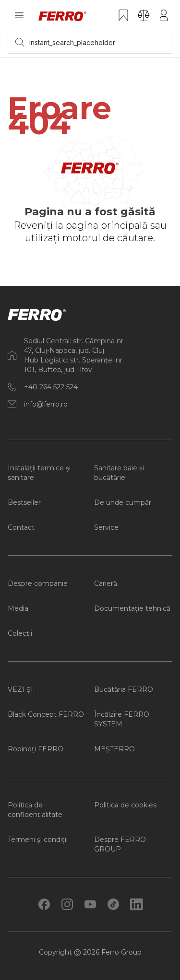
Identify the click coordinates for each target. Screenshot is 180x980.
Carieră (106, 583)
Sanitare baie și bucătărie (119, 473)
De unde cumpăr (123, 502)
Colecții (20, 633)
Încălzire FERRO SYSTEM (122, 719)
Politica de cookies (125, 805)
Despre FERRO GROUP (120, 844)
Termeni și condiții (38, 840)
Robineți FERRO (36, 749)
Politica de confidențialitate (35, 810)
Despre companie (38, 583)
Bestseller (24, 502)
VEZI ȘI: (21, 689)
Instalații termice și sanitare (39, 473)
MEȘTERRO (114, 749)
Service (106, 527)
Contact (21, 527)
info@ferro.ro (46, 404)
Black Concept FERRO (46, 714)
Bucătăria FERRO (124, 689)
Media (18, 608)
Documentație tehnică (132, 608)
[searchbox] (90, 42)
